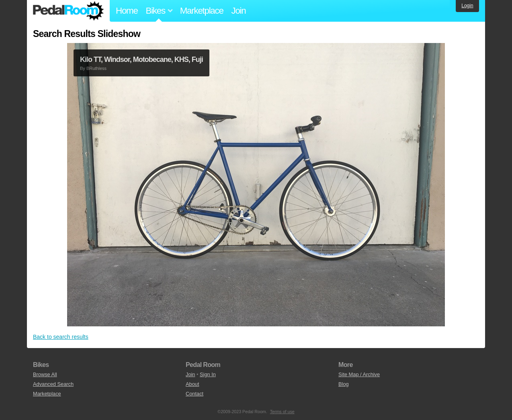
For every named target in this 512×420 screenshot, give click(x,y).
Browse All (45, 374)
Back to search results (61, 337)
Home (127, 11)
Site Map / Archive (359, 374)
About (192, 384)
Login (467, 6)
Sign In (208, 374)
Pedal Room (68, 11)
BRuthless (96, 68)
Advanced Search (53, 384)
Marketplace (202, 11)
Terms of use (282, 412)
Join (239, 11)
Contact (195, 394)
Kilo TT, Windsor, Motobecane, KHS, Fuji (141, 59)
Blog (344, 384)
